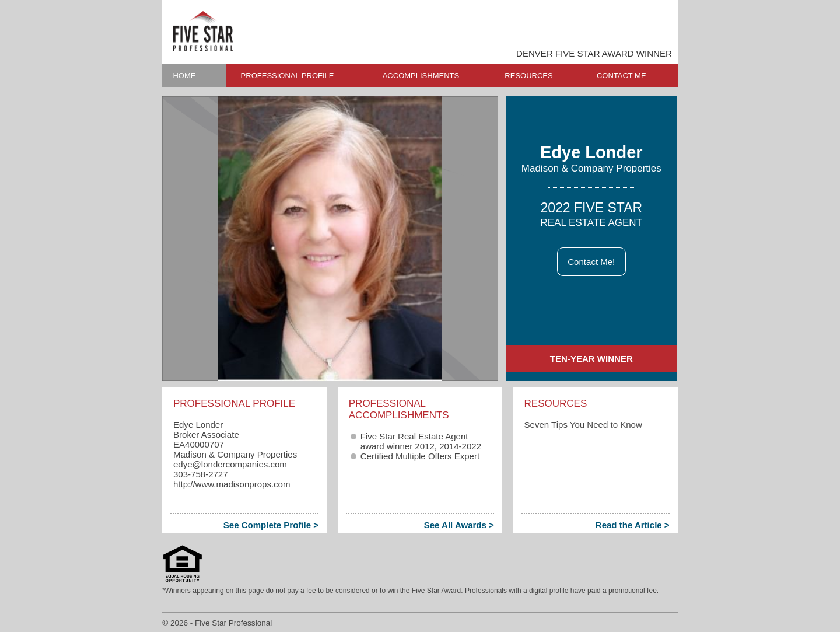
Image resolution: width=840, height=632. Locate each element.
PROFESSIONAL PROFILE (288, 76)
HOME (184, 76)
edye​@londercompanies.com (230, 464)
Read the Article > (633, 525)
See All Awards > (459, 525)
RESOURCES (528, 76)
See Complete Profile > (271, 525)
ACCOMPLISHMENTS (421, 76)
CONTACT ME (622, 76)
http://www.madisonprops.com (232, 484)
